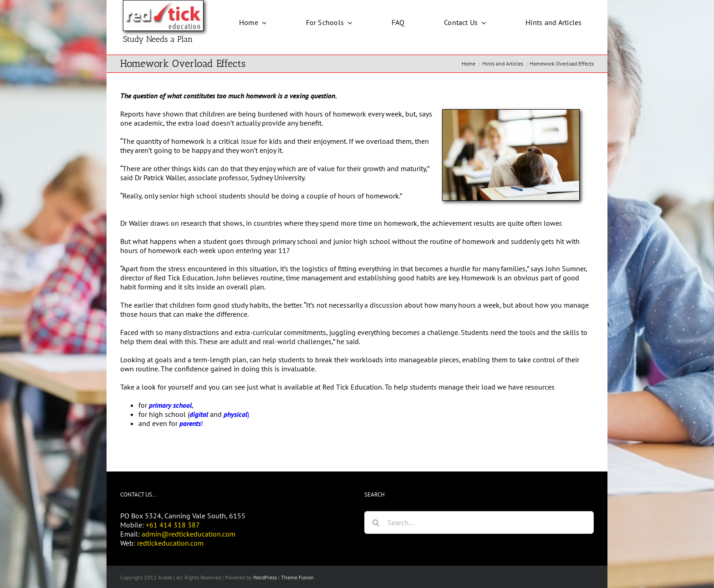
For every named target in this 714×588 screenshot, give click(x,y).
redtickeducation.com (170, 543)
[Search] (376, 522)
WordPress (265, 577)
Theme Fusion (297, 577)
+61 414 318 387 (173, 525)
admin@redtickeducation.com (189, 534)
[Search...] (479, 522)
